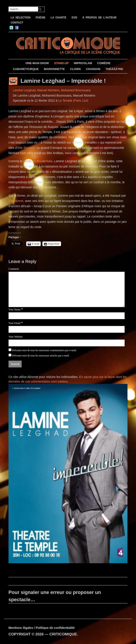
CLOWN (75, 69)
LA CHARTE (59, 18)
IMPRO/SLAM (83, 63)
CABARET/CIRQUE (26, 69)
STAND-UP (61, 63)
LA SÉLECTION (21, 18)
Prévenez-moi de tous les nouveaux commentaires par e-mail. (44, 350)
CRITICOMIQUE (63, 634)
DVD (74, 18)
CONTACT (17, 23)
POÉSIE (41, 18)
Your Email (15, 323)
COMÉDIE (104, 63)
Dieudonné (16, 201)
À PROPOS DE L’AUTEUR (99, 18)
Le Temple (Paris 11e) (73, 101)
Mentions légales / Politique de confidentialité (42, 628)
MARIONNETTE (54, 69)
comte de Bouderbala (38, 161)
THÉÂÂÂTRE (114, 69)
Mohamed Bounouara (76, 90)
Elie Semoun (26, 148)
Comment (14, 269)
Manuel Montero (48, 90)
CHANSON (93, 69)
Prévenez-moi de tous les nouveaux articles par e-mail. (41, 356)
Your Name (15, 309)
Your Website (16, 337)
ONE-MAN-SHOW (37, 63)
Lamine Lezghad (24, 90)
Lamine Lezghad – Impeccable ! (63, 81)
